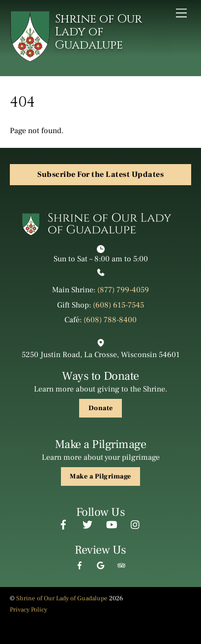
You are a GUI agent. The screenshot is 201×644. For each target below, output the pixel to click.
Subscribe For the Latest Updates (100, 174)
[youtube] (112, 524)
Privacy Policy (29, 610)
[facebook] (63, 524)
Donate (101, 408)
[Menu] (181, 13)
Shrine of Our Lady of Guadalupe (62, 598)
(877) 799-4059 (123, 290)
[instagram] (136, 524)
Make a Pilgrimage (100, 476)
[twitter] (87, 524)
